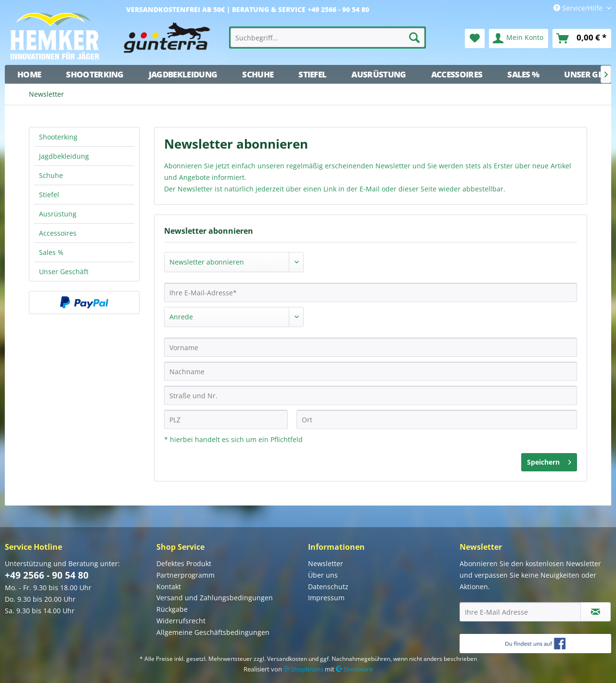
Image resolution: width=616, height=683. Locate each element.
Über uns (323, 575)
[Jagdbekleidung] (183, 74)
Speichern (549, 461)
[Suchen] (414, 38)
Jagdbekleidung (64, 156)
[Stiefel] (312, 74)
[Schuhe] (258, 74)
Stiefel (49, 195)
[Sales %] (523, 74)
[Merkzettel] (475, 38)
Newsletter (326, 563)
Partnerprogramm (186, 575)
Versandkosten (287, 659)
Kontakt (169, 587)
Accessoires (58, 233)
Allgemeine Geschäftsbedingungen (213, 632)
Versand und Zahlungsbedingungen (215, 598)
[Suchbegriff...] (328, 38)
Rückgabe (172, 609)
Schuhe (51, 175)
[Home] (29, 74)
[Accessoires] (457, 74)
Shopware (354, 669)
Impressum (326, 598)
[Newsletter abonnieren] (596, 612)
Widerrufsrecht (181, 621)
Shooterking (58, 137)
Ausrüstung (58, 214)
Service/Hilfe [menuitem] (579, 8)
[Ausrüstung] (379, 74)
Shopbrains (303, 669)
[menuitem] (328, 38)
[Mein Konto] (519, 38)
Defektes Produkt (184, 563)
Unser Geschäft (64, 272)
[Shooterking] (95, 74)
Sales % (51, 252)
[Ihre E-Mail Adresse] (520, 612)
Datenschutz (328, 587)
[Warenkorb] (582, 38)
